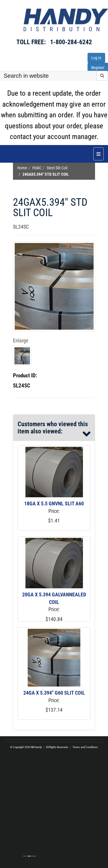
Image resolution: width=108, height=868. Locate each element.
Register (98, 68)
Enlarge (21, 341)
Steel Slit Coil (57, 168)
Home (22, 168)
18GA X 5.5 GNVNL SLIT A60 (54, 503)
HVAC (37, 168)
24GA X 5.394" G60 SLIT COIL (54, 693)
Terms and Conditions (85, 747)
